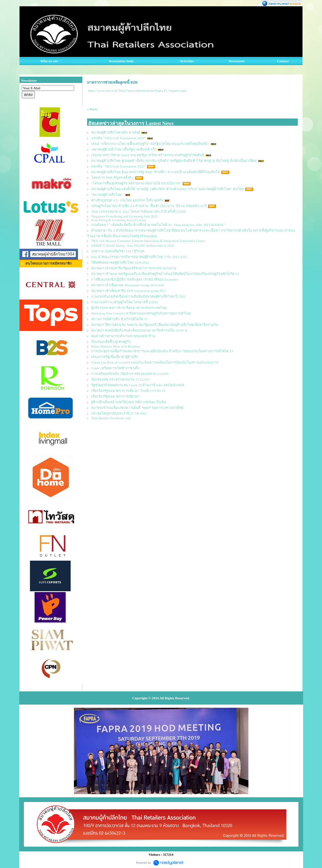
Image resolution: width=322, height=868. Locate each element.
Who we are (49, 61)
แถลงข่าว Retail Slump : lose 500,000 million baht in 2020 (133, 245)
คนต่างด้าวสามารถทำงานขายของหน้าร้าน (123, 336)
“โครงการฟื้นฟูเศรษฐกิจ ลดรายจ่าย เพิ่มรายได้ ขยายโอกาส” (137, 183)
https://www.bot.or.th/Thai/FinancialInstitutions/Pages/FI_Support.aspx (138, 91)
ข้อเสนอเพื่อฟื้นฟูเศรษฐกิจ (111, 342)
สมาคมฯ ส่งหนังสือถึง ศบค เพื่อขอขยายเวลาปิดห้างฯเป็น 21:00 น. (140, 330)
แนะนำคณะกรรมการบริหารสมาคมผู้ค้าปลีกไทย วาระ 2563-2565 (139, 257)
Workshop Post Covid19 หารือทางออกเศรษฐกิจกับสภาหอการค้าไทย (141, 313)
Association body (121, 61)
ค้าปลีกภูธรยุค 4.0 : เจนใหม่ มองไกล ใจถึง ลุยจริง (127, 200)
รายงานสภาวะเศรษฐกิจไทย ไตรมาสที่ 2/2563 (125, 302)
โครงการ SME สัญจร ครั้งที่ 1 (112, 178)
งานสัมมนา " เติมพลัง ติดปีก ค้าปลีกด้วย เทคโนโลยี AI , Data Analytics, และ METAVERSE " (158, 225)
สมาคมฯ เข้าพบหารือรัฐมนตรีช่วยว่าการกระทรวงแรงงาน (134, 268)
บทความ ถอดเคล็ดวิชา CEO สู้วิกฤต (118, 251)
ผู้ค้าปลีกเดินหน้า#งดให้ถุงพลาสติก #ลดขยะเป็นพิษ (129, 402)
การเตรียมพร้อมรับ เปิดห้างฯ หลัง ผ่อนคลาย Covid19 (130, 374)
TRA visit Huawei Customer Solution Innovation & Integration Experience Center (149, 241)
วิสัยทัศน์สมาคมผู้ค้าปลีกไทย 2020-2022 (120, 262)
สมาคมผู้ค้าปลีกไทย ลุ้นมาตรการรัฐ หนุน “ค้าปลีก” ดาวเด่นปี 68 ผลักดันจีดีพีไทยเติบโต (155, 172)
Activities (187, 61)
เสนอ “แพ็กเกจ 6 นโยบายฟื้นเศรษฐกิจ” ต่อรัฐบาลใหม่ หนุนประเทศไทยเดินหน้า (150, 144)
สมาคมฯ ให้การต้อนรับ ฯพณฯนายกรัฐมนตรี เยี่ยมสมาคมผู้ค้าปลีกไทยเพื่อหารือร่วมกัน (155, 325)
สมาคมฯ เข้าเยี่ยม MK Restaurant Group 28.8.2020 (128, 285)
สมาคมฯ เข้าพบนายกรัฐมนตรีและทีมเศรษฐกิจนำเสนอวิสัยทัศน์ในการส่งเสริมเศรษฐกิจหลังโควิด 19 (165, 274)
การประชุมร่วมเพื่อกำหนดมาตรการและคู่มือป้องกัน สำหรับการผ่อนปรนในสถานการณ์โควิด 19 (162, 351)
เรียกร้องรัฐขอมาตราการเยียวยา (115, 396)
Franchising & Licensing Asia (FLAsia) (119, 220)
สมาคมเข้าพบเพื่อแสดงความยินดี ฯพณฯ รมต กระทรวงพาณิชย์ (137, 408)
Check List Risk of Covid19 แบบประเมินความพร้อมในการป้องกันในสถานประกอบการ (155, 362)
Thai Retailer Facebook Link (111, 418)
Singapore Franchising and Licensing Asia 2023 (124, 216)
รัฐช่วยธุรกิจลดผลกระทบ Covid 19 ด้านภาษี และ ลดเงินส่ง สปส (138, 385)
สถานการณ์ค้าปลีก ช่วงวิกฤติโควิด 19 (119, 319)
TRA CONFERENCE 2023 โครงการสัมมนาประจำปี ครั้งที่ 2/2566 (139, 212)
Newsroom (236, 61)
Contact (283, 61)
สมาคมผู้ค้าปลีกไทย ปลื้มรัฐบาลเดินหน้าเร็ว (124, 149)
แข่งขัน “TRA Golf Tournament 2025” (118, 166)
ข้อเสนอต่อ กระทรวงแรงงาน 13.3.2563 (120, 379)
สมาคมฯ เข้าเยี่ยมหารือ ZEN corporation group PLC (129, 291)
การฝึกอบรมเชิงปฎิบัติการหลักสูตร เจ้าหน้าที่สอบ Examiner (135, 279)
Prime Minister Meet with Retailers (116, 346)
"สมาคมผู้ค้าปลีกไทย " (108, 195)
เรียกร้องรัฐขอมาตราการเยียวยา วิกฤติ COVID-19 (128, 391)
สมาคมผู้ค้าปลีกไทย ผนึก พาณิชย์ (116, 132)
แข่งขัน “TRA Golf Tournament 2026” (118, 138)
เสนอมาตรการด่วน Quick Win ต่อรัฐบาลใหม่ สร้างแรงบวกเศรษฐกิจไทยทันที (148, 155)
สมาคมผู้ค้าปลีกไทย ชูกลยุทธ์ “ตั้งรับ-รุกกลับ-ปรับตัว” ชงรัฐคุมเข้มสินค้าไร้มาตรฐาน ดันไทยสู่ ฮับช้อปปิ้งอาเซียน (174, 161)
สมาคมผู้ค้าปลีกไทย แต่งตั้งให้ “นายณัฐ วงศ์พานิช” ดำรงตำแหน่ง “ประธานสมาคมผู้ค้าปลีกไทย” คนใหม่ (167, 189)
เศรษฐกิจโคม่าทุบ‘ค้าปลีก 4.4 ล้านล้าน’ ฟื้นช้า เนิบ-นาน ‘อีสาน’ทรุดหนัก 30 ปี (149, 206)
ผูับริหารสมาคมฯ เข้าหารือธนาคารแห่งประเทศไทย (129, 308)
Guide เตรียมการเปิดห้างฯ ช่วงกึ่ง (115, 368)
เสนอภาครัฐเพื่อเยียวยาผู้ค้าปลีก (115, 357)
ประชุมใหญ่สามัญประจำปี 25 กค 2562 (119, 413)
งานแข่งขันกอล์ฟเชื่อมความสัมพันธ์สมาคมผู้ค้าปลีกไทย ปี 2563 (138, 296)
